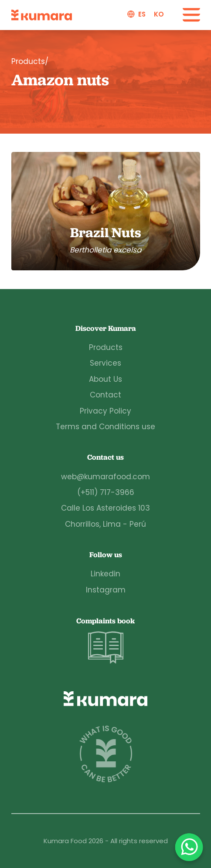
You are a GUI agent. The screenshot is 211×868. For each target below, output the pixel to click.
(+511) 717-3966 (106, 492)
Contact (105, 395)
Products (106, 347)
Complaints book (105, 641)
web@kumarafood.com (105, 477)
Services (105, 363)
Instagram (106, 590)
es (142, 14)
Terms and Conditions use (105, 427)
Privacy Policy (105, 411)
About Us (105, 379)
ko (159, 14)
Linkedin (105, 574)
